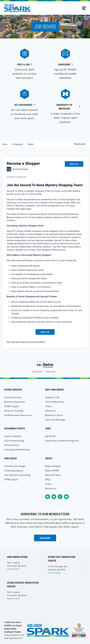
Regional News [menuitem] (53, 466)
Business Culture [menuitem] (54, 415)
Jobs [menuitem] (48, 428)
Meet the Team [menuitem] (53, 475)
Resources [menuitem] (51, 488)
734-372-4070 (54, 573)
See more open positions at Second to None (26, 342)
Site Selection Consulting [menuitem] (17, 475)
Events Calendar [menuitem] (13, 436)
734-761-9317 (13, 569)
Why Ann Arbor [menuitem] (54, 390)
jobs (5, 144)
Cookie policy (50, 372)
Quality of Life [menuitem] (52, 397)
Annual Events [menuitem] (12, 445)
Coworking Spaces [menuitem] (14, 471)
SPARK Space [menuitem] (11, 479)
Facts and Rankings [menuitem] (55, 420)
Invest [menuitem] (48, 484)
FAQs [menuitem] (48, 479)
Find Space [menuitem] (10, 458)
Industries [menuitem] (50, 411)
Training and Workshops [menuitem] (17, 450)
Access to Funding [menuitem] (14, 411)
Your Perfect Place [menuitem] (55, 402)
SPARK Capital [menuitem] (12, 406)
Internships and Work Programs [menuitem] (62, 441)
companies (17, 144)
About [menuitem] (49, 458)
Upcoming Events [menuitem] (15, 428)
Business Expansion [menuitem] (15, 402)
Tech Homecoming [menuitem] (14, 441)
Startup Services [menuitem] (13, 397)
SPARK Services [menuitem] (13, 390)
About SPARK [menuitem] (52, 471)
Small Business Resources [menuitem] (18, 415)
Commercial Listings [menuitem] (15, 466)
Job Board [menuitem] (50, 436)
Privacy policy (38, 372)
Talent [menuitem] (48, 406)
